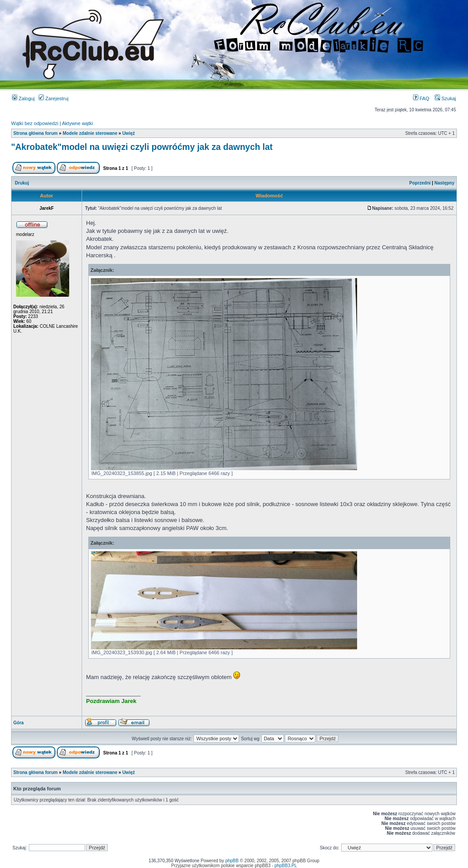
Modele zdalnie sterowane (90, 133)
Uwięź (129, 133)
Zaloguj (23, 98)
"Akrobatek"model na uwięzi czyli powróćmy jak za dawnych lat (142, 147)
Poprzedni (420, 183)
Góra (18, 723)
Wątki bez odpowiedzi (35, 123)
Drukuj (22, 183)
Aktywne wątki (78, 123)
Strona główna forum (35, 133)
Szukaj (445, 98)
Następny (444, 183)
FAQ (421, 98)
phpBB (232, 861)
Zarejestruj (53, 98)
